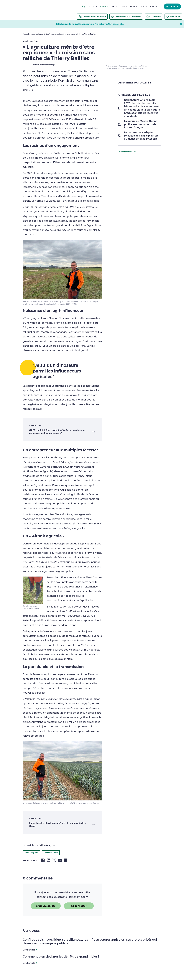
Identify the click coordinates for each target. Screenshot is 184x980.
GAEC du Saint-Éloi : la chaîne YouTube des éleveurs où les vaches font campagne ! (57, 432)
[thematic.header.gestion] (92, 17)
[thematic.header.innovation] (173, 17)
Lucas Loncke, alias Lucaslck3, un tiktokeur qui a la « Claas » (57, 825)
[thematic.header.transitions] (154, 17)
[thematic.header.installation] (126, 17)
